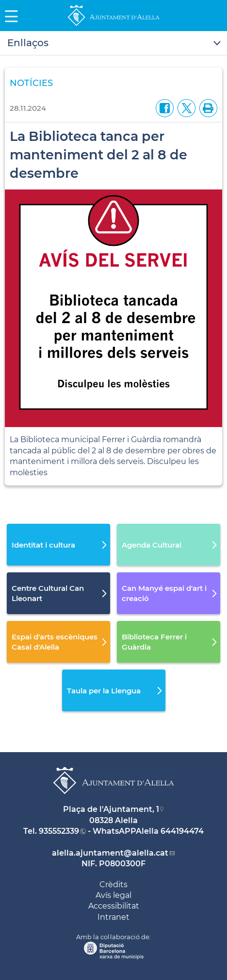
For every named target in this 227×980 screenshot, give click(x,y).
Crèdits (113, 885)
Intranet (113, 917)
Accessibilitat (114, 906)
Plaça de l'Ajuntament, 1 (111, 809)
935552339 (59, 831)
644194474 (182, 831)
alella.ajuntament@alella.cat (110, 853)
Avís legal (113, 895)
